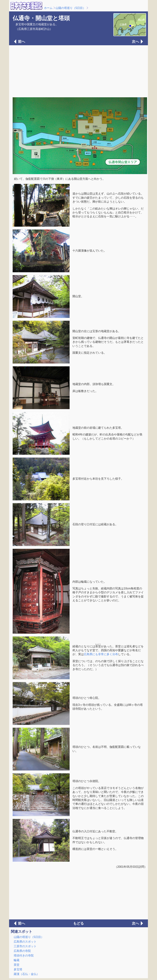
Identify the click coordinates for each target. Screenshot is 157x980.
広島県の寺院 (22, 951)
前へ (22, 42)
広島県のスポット (25, 942)
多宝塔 (18, 969)
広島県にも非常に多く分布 (101, 654)
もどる (78, 923)
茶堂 (17, 965)
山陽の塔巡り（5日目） (71, 8)
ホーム (48, 8)
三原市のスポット (25, 946)
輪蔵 (17, 960)
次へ (135, 42)
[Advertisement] (78, 71)
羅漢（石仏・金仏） (27, 974)
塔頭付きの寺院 (24, 955)
